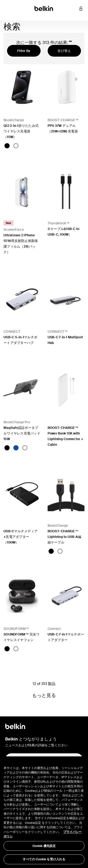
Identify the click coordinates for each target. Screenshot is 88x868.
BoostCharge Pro (17, 422)
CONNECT (12, 332)
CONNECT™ (58, 332)
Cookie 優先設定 (44, 846)
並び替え (64, 51)
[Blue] (16, 448)
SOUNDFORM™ (16, 629)
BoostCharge (14, 120)
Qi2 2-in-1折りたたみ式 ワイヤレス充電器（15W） (21, 131)
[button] (74, 8)
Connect (54, 629)
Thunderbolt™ (59, 223)
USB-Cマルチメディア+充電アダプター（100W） (21, 537)
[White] (16, 146)
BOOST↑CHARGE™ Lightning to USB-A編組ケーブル (65, 537)
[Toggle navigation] (7, 8)
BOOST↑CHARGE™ (63, 120)
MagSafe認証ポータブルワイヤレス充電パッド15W (22, 433)
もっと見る (44, 695)
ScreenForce (14, 230)
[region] (44, 812)
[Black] (7, 146)
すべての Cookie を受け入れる (44, 859)
